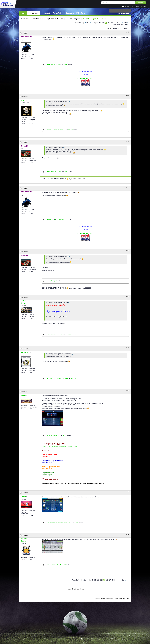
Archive (97, 598)
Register (143, 6)
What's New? (34, 13)
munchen (57, 334)
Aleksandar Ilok (57, 129)
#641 (128, 32)
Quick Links (70, 13)
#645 (128, 250)
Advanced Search (124, 13)
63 (100, 23)
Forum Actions (58, 13)
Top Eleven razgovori (73, 19)
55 (97, 23)
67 (112, 23)
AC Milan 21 (54, 172)
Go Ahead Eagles (52, 522)
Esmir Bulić (57, 436)
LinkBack (108, 28)
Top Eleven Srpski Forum (55, 19)
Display (126, 28)
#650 (128, 534)
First (86, 23)
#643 (128, 141)
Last (126, 23)
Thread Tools (117, 28)
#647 (128, 348)
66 (109, 23)
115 (118, 23)
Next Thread (80, 589)
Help (138, 6)
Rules (83, 13)
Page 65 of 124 (79, 23)
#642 (128, 95)
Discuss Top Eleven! (37, 19)
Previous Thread (71, 589)
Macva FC (54, 64)
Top (128, 598)
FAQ (78, 13)
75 (115, 23)
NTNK (49, 64)
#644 (128, 187)
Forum (23, 13)
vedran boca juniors (61, 219)
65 (106, 23)
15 (94, 23)
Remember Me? (129, 6)
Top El (59, 64)
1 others (65, 64)
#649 (128, 492)
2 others (70, 129)
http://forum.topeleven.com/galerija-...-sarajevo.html (59, 447)
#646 (128, 296)
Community (46, 13)
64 (103, 23)
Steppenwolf (68, 522)
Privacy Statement (107, 598)
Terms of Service (120, 598)
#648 (128, 390)
